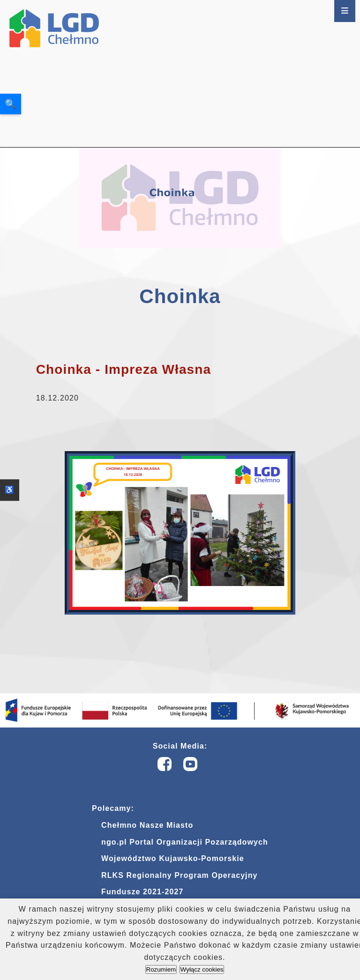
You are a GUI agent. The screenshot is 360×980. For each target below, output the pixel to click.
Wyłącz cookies (202, 969)
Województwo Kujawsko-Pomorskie (173, 858)
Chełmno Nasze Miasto (147, 825)
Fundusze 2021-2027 (142, 892)
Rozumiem (161, 969)
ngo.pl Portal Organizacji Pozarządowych (185, 842)
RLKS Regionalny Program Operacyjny (179, 875)
